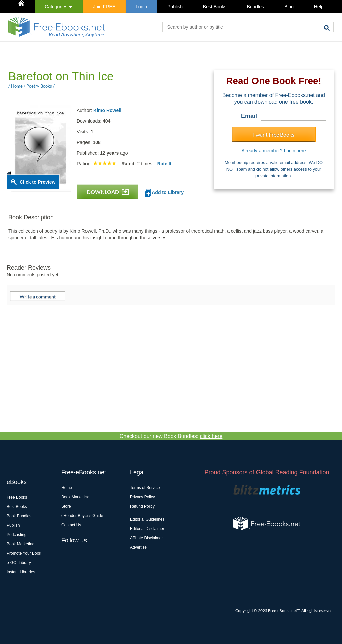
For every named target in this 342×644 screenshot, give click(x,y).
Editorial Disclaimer (147, 529)
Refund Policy (142, 506)
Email (249, 116)
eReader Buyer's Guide (82, 516)
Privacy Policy (142, 497)
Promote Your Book (24, 553)
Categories (59, 7)
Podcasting (17, 535)
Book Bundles (19, 516)
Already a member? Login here (274, 151)
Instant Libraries (21, 572)
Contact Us (71, 525)
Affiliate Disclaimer (146, 538)
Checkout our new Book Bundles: (171, 436)
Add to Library (164, 193)
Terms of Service (145, 488)
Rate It (164, 164)
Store (66, 506)
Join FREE (104, 7)
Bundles (255, 7)
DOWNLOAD (108, 192)
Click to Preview (38, 182)
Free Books (17, 497)
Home (67, 488)
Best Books (215, 7)
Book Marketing (21, 544)
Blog (289, 7)
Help (319, 7)
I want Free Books (274, 135)
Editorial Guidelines (147, 519)
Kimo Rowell (107, 110)
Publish (175, 7)
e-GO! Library (19, 563)
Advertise (138, 547)
